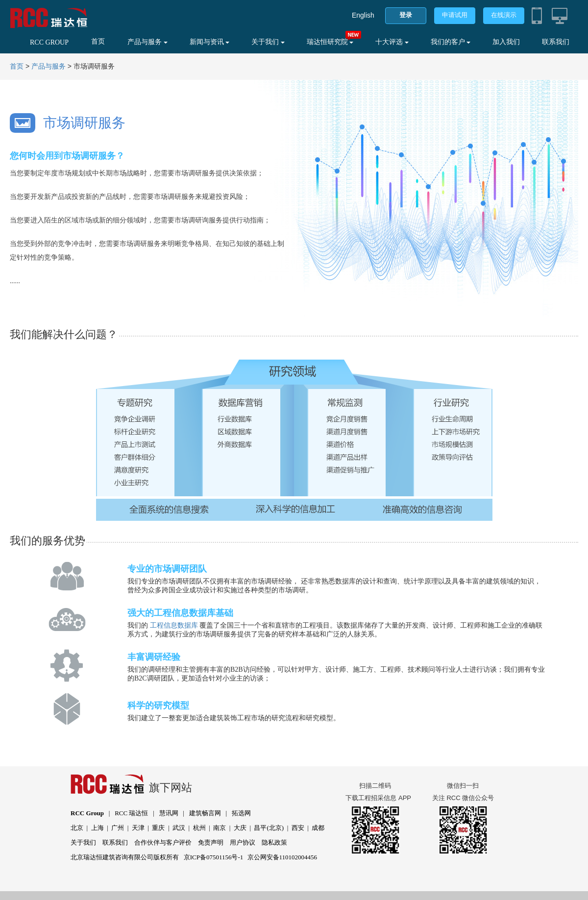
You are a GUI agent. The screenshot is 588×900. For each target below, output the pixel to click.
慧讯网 (169, 813)
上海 (98, 828)
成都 (318, 828)
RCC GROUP (49, 42)
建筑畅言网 (205, 813)
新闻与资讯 (210, 42)
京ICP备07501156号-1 (214, 857)
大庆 (240, 828)
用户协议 (243, 842)
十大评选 (392, 42)
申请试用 (455, 15)
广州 (118, 828)
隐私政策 (274, 842)
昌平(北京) (269, 828)
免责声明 (211, 842)
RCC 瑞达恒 (131, 813)
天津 (138, 828)
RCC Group (87, 813)
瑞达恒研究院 (330, 42)
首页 (98, 41)
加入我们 (506, 42)
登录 (406, 15)
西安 (298, 828)
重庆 (158, 828)
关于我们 (268, 42)
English (363, 15)
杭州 (199, 828)
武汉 (179, 828)
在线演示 (504, 15)
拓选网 (241, 813)
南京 (220, 828)
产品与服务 (147, 42)
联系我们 (556, 42)
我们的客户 (451, 42)
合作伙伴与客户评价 (163, 842)
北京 (77, 828)
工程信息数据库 (174, 625)
